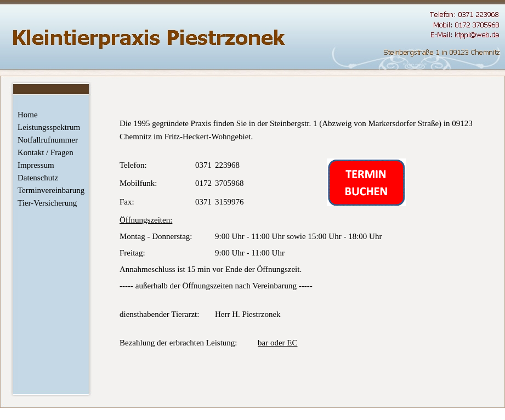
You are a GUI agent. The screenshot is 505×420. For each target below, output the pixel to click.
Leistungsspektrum (49, 127)
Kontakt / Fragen (46, 152)
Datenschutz (38, 178)
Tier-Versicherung (47, 203)
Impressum (36, 165)
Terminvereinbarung (50, 190)
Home (28, 115)
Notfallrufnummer (48, 140)
